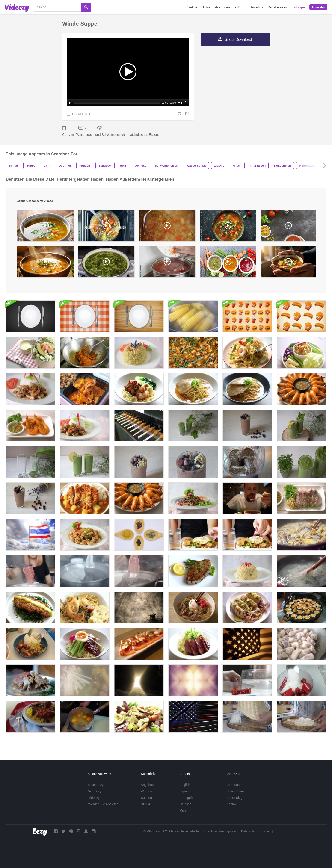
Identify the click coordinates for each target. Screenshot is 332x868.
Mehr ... (185, 811)
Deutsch (185, 804)
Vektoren (193, 7)
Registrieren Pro (278, 7)
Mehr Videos (222, 7)
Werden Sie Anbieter (103, 804)
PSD (238, 7)
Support (147, 798)
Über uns (233, 785)
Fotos (207, 7)
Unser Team (235, 791)
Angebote (148, 785)
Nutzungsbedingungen (222, 831)
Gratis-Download (238, 40)
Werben (147, 791)
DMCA (146, 804)
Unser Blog (234, 798)
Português (187, 798)
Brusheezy (96, 785)
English (185, 785)
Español (185, 791)
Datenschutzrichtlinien (256, 831)
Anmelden (318, 7)
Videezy (94, 798)
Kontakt (232, 804)
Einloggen (299, 7)
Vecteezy (95, 791)
